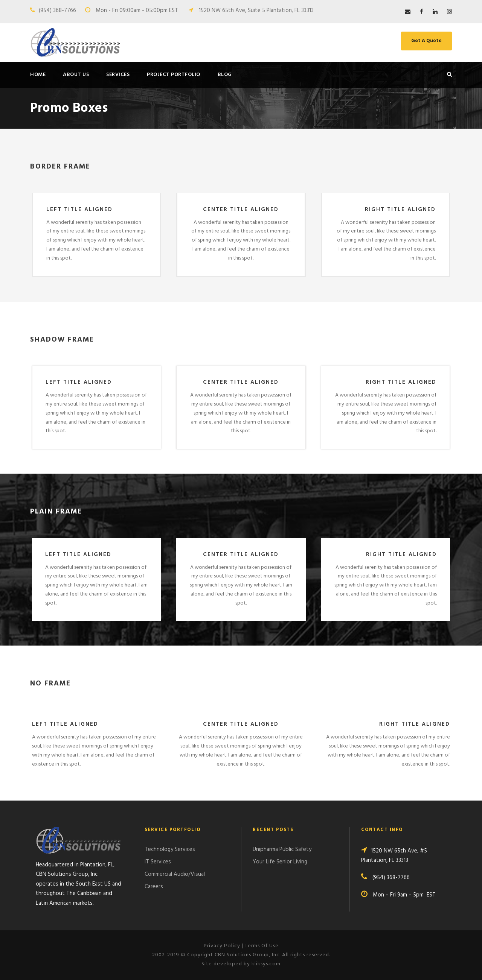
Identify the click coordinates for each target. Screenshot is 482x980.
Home (38, 75)
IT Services (158, 862)
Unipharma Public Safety (282, 849)
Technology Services (170, 849)
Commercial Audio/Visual (175, 874)
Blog (225, 75)
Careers (154, 887)
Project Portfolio (174, 75)
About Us (76, 75)
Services (118, 75)
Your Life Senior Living (280, 862)
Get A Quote (426, 41)
